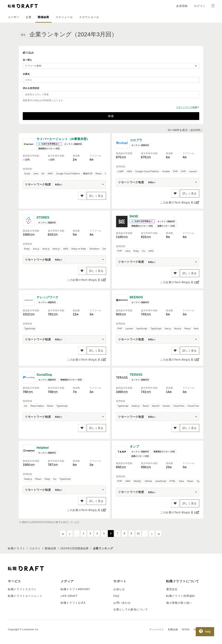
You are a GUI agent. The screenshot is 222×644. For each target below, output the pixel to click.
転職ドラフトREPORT (75, 589)
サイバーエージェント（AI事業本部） (63, 139)
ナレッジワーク (47, 297)
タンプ (134, 447)
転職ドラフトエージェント (25, 596)
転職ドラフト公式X (73, 603)
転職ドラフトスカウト (22, 589)
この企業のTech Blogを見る (180, 202)
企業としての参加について (131, 609)
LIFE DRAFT (69, 596)
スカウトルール (89, 17)
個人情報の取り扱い (179, 603)
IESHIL (186, 629)
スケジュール (64, 17)
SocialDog (44, 375)
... (77, 533)
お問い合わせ (122, 603)
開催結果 (43, 17)
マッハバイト (157, 629)
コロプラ (136, 140)
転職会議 (173, 629)
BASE (134, 216)
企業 (29, 17)
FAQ (116, 596)
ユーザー (14, 17)
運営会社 (172, 589)
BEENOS (136, 297)
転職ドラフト (16, 548)
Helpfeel (43, 448)
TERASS (136, 375)
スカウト (35, 548)
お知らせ (119, 589)
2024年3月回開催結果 (75, 548)
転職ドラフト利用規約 (181, 596)
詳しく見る (96, 196)
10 (138, 533)
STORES (43, 218)
